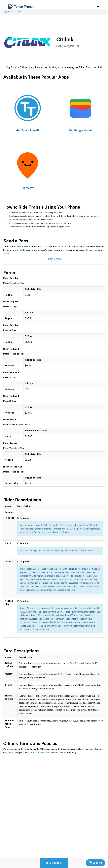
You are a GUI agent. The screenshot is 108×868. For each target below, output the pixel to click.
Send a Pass (22, 246)
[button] (98, 7)
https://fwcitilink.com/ (42, 753)
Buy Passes (54, 863)
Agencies (8, 12)
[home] (21, 7)
